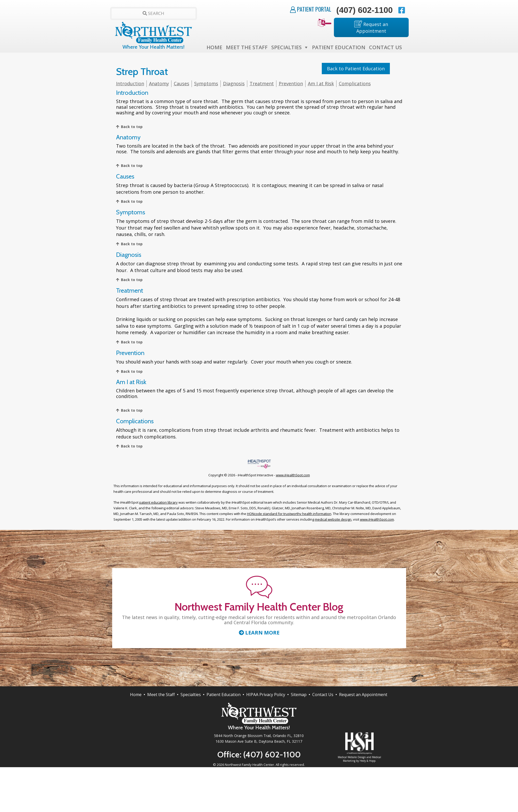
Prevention (291, 83)
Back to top (132, 127)
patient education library (158, 502)
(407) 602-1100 (364, 10)
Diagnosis (234, 83)
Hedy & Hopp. (368, 761)
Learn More (259, 633)
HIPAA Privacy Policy (266, 695)
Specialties (286, 47)
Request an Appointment (371, 27)
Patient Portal (311, 9)
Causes (182, 83)
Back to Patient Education (356, 69)
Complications (355, 83)
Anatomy (159, 83)
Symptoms (206, 83)
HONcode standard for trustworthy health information (289, 514)
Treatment (262, 83)
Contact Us (385, 47)
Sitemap (299, 695)
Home (214, 47)
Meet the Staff (247, 47)
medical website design (333, 519)
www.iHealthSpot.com (293, 475)
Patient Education (339, 47)
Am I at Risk (321, 83)
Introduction (130, 83)
